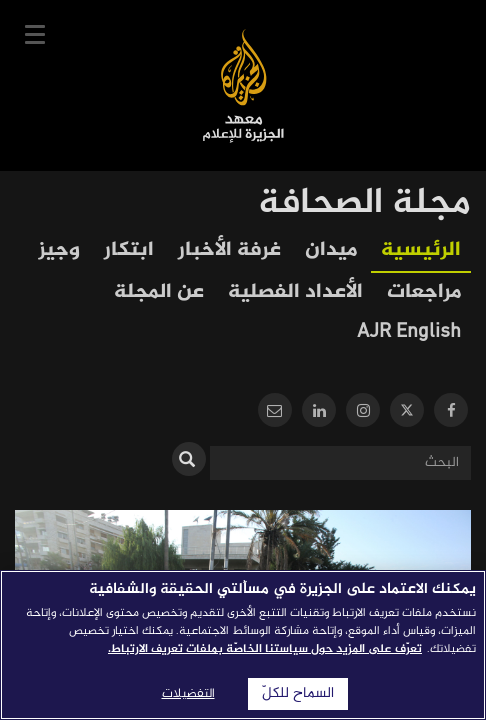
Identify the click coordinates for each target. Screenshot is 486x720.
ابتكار (129, 250)
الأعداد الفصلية (295, 292)
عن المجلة (159, 292)
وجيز (59, 250)
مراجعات (424, 292)
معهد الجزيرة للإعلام (243, 85)
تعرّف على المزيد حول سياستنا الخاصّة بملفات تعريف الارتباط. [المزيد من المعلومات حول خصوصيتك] (265, 649)
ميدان (331, 250)
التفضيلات (188, 694)
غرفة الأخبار (229, 250)
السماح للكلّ (298, 694)
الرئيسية (421, 250)
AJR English (409, 332)
